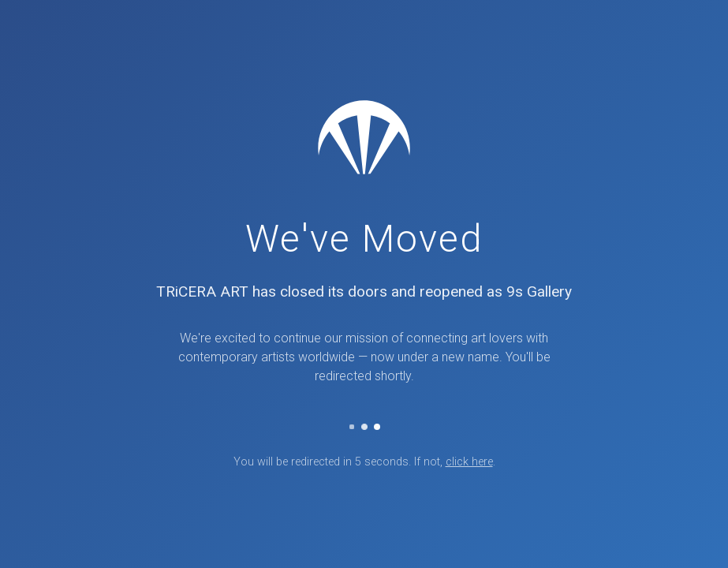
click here (469, 462)
